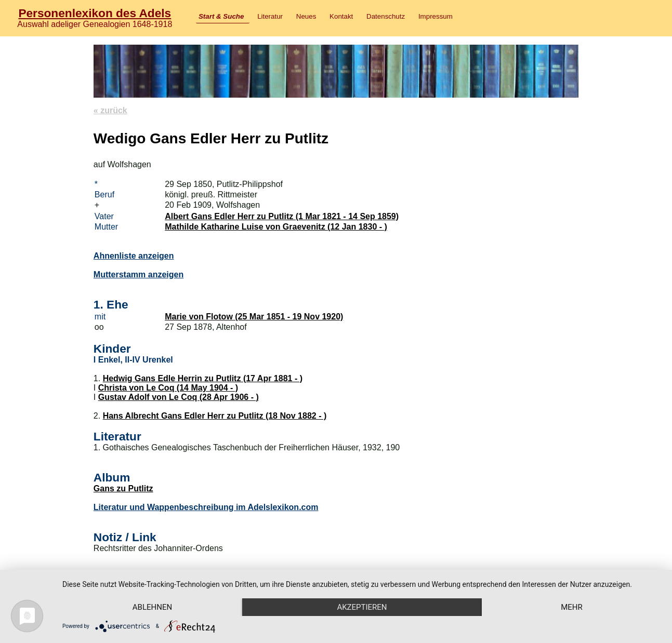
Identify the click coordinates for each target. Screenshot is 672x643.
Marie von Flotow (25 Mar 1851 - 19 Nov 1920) (254, 317)
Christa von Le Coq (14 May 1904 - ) (168, 388)
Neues (306, 16)
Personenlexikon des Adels (95, 13)
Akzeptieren (362, 607)
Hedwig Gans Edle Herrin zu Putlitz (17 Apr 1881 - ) (203, 378)
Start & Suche (221, 16)
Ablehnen (152, 607)
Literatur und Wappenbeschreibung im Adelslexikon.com (206, 507)
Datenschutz (386, 16)
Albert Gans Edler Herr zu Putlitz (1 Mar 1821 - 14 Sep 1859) (282, 216)
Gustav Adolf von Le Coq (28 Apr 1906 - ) (179, 397)
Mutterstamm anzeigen (139, 274)
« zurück (110, 110)
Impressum (436, 16)
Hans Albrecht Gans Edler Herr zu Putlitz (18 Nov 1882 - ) (215, 416)
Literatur (270, 16)
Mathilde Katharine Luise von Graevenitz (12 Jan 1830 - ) (276, 227)
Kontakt (341, 16)
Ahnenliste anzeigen (134, 256)
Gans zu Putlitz (123, 488)
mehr (572, 607)
